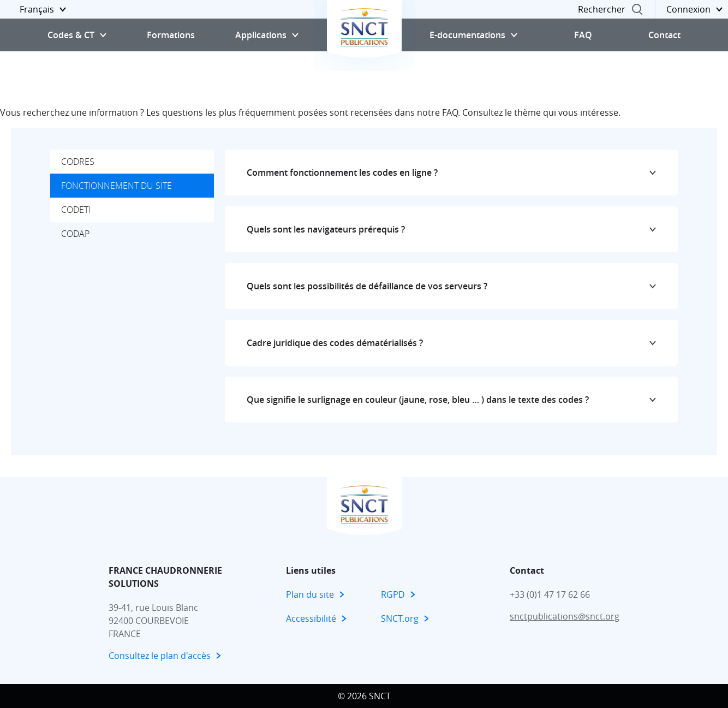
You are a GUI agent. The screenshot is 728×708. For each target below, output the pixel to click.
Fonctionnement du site (117, 186)
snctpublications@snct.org (565, 616)
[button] (36, 9)
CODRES (78, 162)
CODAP (75, 234)
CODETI (76, 210)
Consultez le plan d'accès (160, 656)
